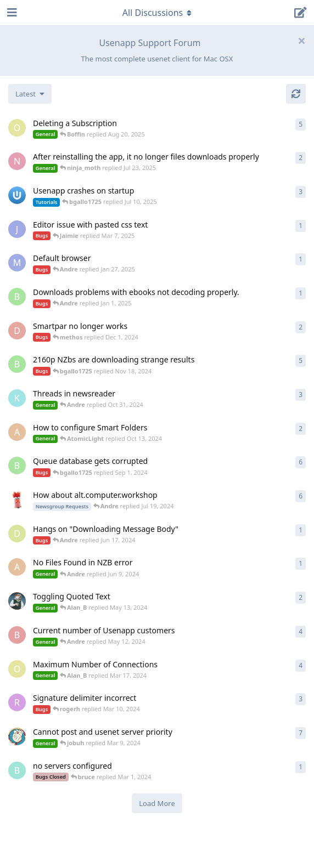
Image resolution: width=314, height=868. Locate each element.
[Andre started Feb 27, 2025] (17, 195)
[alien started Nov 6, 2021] (17, 736)
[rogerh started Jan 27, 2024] (17, 702)
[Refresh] (296, 94)
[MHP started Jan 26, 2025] (17, 263)
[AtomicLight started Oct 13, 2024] (17, 432)
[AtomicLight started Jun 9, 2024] (17, 567)
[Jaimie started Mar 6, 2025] (17, 229)
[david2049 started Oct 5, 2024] (17, 331)
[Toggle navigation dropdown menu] (157, 13)
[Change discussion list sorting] (30, 94)
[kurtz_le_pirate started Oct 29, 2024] (17, 398)
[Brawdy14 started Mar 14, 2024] (17, 635)
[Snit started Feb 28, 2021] (17, 500)
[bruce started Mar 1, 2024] (17, 770)
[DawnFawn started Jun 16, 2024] (17, 534)
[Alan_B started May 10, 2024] (17, 601)
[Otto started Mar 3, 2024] (17, 669)
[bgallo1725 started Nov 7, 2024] (17, 364)
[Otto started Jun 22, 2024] (17, 128)
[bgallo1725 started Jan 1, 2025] (17, 297)
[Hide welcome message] (301, 41)
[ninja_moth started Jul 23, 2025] (17, 161)
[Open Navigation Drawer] (11, 13)
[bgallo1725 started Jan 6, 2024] (17, 466)
